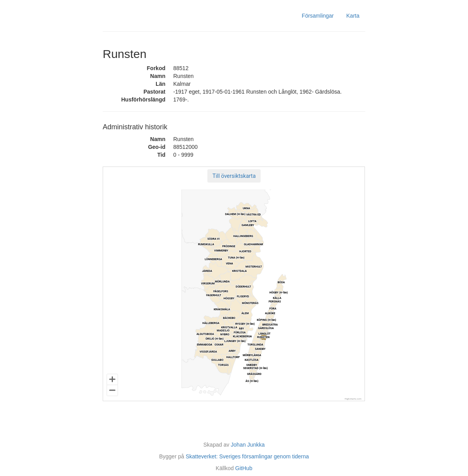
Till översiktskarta (234, 176)
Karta (353, 16)
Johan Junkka (248, 445)
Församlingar (318, 16)
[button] (234, 176)
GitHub (244, 468)
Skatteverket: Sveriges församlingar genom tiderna (247, 456)
